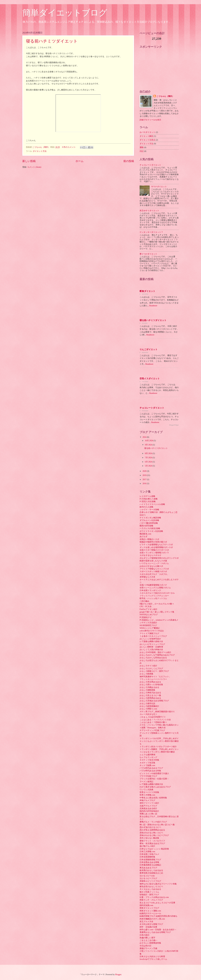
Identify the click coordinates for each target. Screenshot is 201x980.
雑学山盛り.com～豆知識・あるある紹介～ (158, 930)
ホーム (79, 161)
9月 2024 (149, 445)
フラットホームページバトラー (153, 679)
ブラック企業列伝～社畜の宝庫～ (154, 779)
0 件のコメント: (69, 147)
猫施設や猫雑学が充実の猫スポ (153, 542)
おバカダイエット (147, 132)
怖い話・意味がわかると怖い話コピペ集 (157, 825)
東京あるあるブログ (148, 868)
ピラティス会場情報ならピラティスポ (156, 545)
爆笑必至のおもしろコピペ (151, 887)
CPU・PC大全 (146, 606)
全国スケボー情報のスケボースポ (154, 550)
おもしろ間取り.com (148, 709)
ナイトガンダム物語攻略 (150, 518)
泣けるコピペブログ (148, 878)
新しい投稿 (29, 161)
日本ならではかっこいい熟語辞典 (154, 849)
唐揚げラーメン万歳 (148, 948)
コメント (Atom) (34, 167)
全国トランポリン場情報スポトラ (154, 553)
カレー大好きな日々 (148, 714)
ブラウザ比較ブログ (148, 776)
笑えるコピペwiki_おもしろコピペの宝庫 (157, 903)
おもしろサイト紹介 (148, 666)
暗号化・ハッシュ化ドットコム (153, 598)
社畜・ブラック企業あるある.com (154, 897)
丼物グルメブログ (147, 800)
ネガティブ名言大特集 (149, 760)
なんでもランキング (148, 757)
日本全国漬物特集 (147, 857)
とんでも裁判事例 (147, 755)
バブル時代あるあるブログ (151, 768)
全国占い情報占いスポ (149, 539)
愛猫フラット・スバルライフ (152, 841)
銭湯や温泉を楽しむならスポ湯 (153, 561)
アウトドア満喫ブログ (149, 634)
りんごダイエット (149, 349)
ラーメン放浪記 (146, 782)
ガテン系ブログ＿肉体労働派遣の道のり (157, 712)
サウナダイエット (159, 187)
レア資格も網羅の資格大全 (151, 641)
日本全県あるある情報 (149, 862)
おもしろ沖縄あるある (149, 687)
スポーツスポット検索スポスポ (153, 571)
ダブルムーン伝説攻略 (149, 520)
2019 (145, 475)
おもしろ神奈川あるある (150, 693)
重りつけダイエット (148, 254)
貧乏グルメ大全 (146, 922)
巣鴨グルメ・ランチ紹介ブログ (153, 822)
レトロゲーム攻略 (147, 496)
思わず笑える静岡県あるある (152, 830)
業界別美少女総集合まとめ (151, 873)
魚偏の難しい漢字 (147, 938)
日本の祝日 (144, 935)
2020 (145, 471)
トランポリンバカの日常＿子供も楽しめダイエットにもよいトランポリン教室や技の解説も (159, 741)
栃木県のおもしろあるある (151, 870)
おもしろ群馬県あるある (150, 698)
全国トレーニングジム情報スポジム (155, 588)
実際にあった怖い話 (148, 814)
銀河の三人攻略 (146, 507)
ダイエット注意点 (147, 140)
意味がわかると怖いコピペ (151, 833)
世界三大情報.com (147, 795)
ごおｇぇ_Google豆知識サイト (153, 717)
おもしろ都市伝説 (147, 703)
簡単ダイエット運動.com (150, 911)
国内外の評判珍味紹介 (149, 811)
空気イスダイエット (150, 379)
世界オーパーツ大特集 (149, 792)
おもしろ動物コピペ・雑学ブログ (154, 671)
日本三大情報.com (147, 852)
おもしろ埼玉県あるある (150, 682)
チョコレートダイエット (150, 165)
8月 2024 (149, 453)
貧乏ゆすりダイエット (149, 211)
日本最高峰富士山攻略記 (150, 865)
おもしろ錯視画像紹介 (149, 706)
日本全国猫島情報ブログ (150, 860)
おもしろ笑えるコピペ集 (150, 695)
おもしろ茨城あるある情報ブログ (154, 701)
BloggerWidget (174, 425)
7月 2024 (149, 458)
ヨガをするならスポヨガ (150, 555)
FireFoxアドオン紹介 (149, 609)
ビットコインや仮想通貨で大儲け (154, 773)
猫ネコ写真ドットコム (149, 892)
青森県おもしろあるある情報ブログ (155, 932)
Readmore (153, 306)
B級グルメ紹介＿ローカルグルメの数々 (157, 604)
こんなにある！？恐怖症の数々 (153, 722)
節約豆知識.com (146, 905)
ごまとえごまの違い (148, 940)
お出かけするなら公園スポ (151, 566)
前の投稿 (129, 161)
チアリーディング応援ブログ (152, 730)
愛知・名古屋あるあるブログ (152, 843)
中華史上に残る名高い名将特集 (153, 798)
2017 (145, 479)
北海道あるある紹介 (148, 808)
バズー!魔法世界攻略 (149, 523)
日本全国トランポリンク (150, 590)
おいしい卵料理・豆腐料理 (151, 647)
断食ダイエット (147, 291)
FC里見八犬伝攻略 (148, 502)
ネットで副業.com (147, 765)
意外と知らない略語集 (149, 838)
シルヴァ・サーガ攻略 (149, 510)
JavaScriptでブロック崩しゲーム (153, 959)
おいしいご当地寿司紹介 (150, 639)
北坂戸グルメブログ (148, 806)
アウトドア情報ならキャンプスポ (154, 569)
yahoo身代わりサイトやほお (152, 631)
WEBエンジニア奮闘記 (150, 628)
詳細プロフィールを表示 (150, 120)
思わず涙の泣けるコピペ (150, 827)
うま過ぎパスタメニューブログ (153, 636)
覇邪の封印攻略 (146, 526)
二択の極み (144, 601)
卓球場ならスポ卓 (147, 577)
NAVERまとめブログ (149, 615)
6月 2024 (149, 462)
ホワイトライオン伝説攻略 (151, 531)
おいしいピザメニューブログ (152, 644)
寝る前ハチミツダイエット (52, 41)
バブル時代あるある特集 (150, 771)
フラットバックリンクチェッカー (154, 596)
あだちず (143, 536)
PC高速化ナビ (146, 617)
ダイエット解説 (146, 136)
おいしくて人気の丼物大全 (151, 650)
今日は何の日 (145, 946)
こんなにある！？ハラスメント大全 (155, 720)
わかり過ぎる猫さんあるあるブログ (155, 787)
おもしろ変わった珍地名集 (151, 685)
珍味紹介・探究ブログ (149, 895)
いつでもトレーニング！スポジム (154, 563)
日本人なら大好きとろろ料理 (152, 957)
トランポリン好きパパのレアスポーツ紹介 (158, 747)
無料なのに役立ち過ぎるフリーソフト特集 (158, 884)
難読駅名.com (145, 534)
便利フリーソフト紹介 (149, 803)
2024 (145, 437)
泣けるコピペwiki (147, 876)
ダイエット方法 (40, 151)
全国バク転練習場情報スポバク (153, 585)
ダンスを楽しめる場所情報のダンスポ (156, 547)
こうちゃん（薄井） (165, 96)
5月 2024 (149, 466)
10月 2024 (149, 441)
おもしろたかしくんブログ (151, 669)
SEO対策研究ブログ (148, 625)
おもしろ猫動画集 (147, 690)
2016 (145, 484)
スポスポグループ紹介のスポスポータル (157, 593)
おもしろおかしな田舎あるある (153, 658)
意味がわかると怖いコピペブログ (154, 835)
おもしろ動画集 (146, 674)
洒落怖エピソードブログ (150, 881)
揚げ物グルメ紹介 (147, 846)
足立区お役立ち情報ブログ (151, 924)
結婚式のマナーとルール (150, 913)
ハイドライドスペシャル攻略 (152, 504)
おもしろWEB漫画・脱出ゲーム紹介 (155, 652)
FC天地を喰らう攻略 (149, 499)
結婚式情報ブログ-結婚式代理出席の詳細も (158, 916)
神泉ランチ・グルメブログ (151, 900)
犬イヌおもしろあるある (150, 889)
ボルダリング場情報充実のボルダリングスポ (159, 558)
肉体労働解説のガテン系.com (152, 919)
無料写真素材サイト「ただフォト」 (155, 677)
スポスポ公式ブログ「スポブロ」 (154, 574)
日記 (142, 151)
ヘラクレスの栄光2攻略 (150, 528)
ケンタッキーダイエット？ (151, 232)
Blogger (118, 974)
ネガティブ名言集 (147, 763)
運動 (142, 147)
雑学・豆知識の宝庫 (148, 927)
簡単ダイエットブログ (65, 13)
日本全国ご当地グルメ (149, 854)
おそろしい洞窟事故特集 (150, 943)
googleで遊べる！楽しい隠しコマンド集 (157, 612)
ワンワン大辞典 (146, 790)
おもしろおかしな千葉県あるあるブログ (157, 655)
